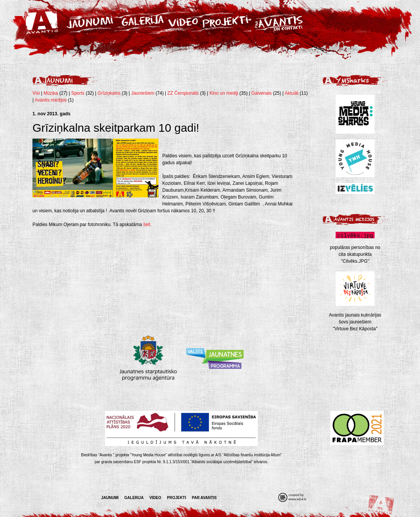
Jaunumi (110, 498)
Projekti (176, 498)
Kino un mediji (224, 93)
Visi (36, 93)
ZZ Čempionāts (184, 93)
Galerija (134, 498)
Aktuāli (291, 93)
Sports (78, 93)
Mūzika (51, 93)
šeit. (147, 225)
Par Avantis (204, 498)
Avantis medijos (51, 100)
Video (155, 498)
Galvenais (261, 93)
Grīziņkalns (109, 93)
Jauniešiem (143, 93)
